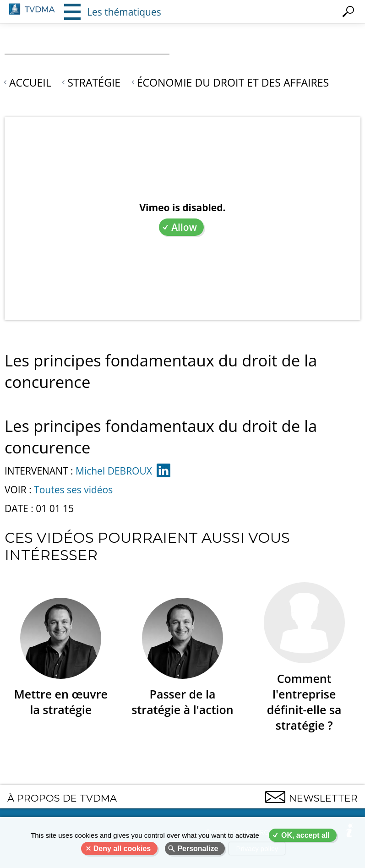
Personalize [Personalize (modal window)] (198, 849)
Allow (184, 227)
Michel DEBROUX (114, 471)
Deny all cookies (122, 849)
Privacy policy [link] (257, 849)
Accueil (30, 82)
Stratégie (94, 82)
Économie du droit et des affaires (233, 82)
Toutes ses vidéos (73, 490)
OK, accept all (305, 835)
